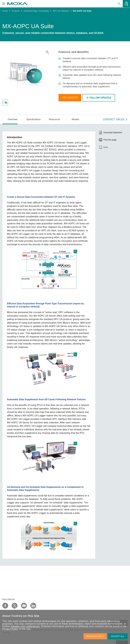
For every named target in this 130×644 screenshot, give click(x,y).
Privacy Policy (10, 629)
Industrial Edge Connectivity (36, 11)
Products (16, 11)
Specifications (33, 119)
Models (76, 119)
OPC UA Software (61, 11)
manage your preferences (25, 626)
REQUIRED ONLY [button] (95, 636)
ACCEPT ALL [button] (118, 636)
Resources (54, 119)
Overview (13, 119)
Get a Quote (70, 98)
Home (5, 11)
